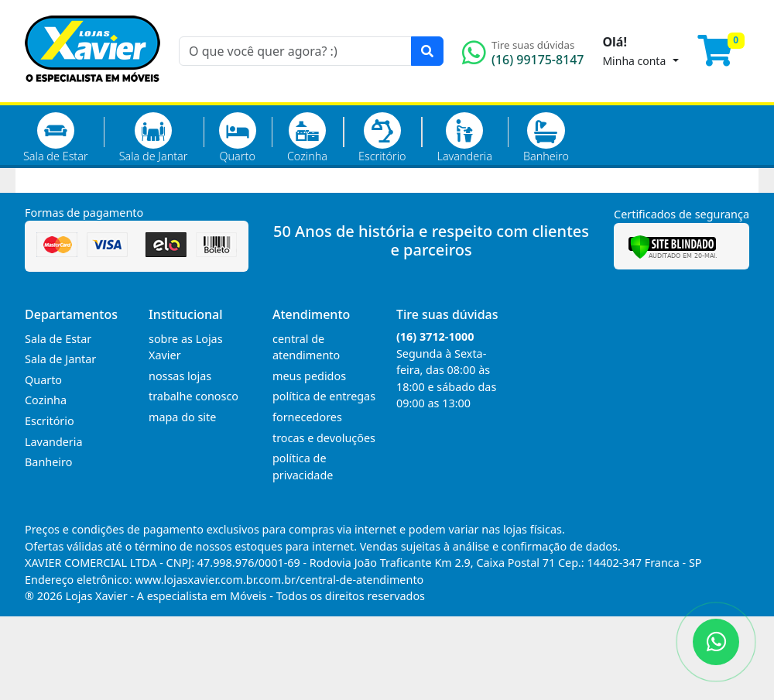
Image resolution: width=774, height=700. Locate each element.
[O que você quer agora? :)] (295, 51)
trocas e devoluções (324, 438)
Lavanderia (464, 138)
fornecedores (307, 417)
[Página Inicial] (92, 93)
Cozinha (307, 138)
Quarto (238, 138)
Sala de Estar (56, 138)
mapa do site (182, 417)
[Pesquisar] (427, 51)
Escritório (382, 138)
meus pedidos (309, 376)
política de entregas (324, 396)
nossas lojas (180, 376)
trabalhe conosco (193, 396)
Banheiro (546, 138)
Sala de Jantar (154, 138)
